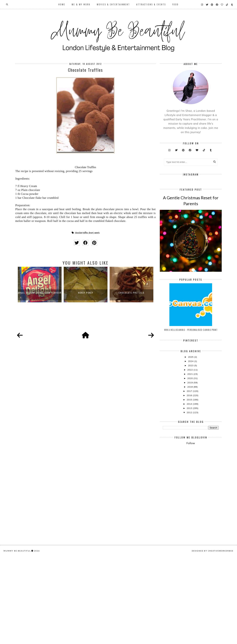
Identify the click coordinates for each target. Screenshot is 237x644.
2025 (191, 410)
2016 (190, 448)
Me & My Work (81, 4)
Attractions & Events (151, 4)
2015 (190, 452)
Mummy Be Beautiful (17, 640)
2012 (190, 465)
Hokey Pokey (86, 293)
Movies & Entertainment (113, 4)
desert (91, 233)
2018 (190, 439)
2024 (191, 414)
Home (62, 4)
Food (175, 4)
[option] (40, 285)
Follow (191, 496)
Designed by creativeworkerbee (213, 640)
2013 (190, 461)
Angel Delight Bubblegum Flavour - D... (40, 294)
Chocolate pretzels (131, 293)
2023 (191, 418)
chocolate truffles (81, 233)
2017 (190, 444)
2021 (190, 427)
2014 (190, 457)
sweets (97, 233)
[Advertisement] (200, 530)
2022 (190, 422)
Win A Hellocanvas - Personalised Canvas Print (191, 382)
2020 (190, 431)
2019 (190, 435)
